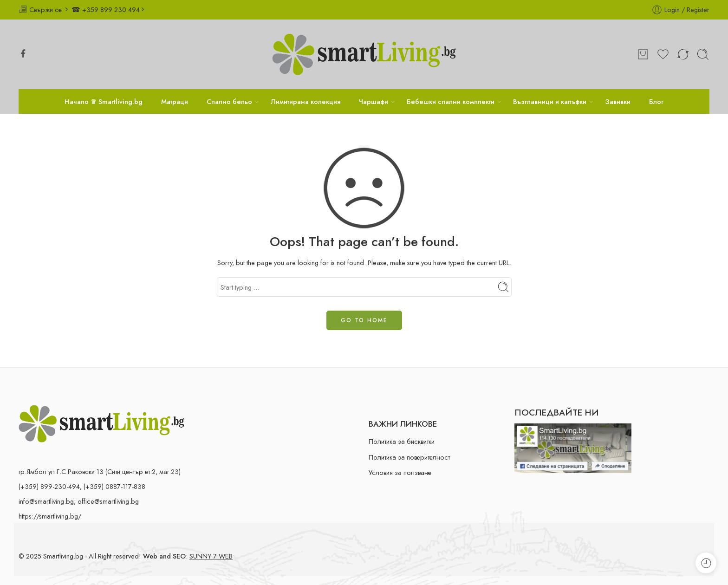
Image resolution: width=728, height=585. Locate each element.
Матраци (175, 101)
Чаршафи (374, 101)
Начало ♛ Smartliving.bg (104, 101)
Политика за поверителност (409, 457)
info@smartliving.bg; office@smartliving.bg (79, 501)
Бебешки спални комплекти (451, 101)
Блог (656, 101)
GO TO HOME (364, 320)
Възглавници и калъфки (550, 101)
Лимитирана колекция (305, 101)
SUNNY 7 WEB (211, 556)
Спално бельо (229, 101)
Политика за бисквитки (402, 441)
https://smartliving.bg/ (50, 516)
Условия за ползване (400, 472)
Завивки (618, 101)
